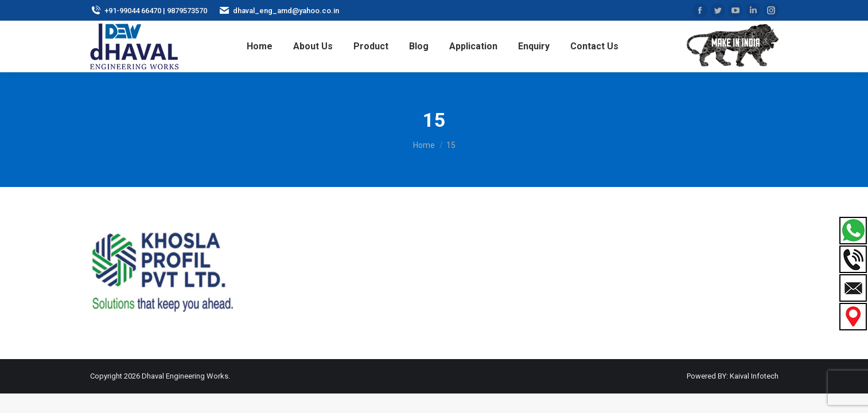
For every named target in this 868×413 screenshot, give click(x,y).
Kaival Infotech (754, 376)
